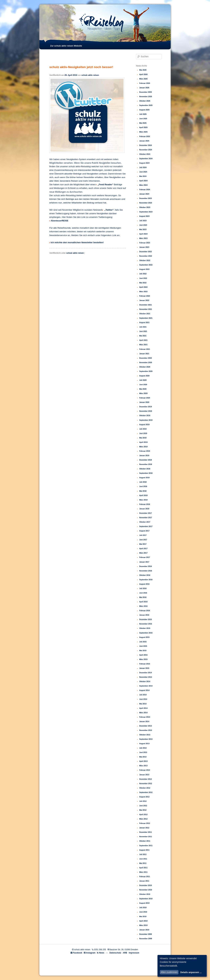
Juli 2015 (143, 642)
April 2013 (143, 761)
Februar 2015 (145, 664)
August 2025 (144, 110)
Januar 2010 (144, 930)
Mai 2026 (143, 70)
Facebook (78, 953)
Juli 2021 (143, 327)
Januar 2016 (144, 615)
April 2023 (143, 234)
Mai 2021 (143, 336)
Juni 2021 (143, 331)
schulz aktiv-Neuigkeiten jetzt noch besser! (81, 67)
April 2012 (143, 814)
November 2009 (146, 939)
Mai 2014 (143, 704)
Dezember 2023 (146, 198)
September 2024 (146, 159)
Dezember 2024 (146, 145)
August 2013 (144, 744)
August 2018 (144, 478)
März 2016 (143, 606)
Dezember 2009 (146, 934)
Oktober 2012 (145, 788)
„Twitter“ (109, 210)
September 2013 (146, 739)
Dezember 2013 (146, 726)
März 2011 (143, 872)
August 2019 (144, 424)
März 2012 (143, 819)
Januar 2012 (144, 828)
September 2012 (146, 792)
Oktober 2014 (145, 681)
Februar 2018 (145, 504)
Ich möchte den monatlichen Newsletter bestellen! (77, 242)
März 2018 (143, 500)
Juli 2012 (143, 801)
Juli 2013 (143, 748)
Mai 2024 (143, 176)
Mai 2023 (143, 229)
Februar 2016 (145, 611)
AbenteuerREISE (60, 221)
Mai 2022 (143, 283)
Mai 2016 (143, 597)
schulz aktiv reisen (90, 75)
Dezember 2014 (146, 673)
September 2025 (146, 105)
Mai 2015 (143, 650)
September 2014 (146, 686)
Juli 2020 (143, 380)
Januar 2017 (144, 562)
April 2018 (143, 495)
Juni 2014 (143, 699)
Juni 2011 (143, 859)
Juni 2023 (143, 225)
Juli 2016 (143, 588)
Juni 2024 (143, 172)
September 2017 (146, 526)
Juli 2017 (143, 535)
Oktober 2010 (145, 894)
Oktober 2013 (145, 735)
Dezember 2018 (146, 460)
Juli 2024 (143, 167)
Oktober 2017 (145, 522)
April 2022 (143, 287)
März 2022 (143, 292)
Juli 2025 (143, 114)
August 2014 (144, 690)
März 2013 (143, 766)
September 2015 (146, 633)
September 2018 (146, 473)
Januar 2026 (144, 88)
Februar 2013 (145, 770)
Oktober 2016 (145, 575)
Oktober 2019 (145, 415)
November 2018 (146, 464)
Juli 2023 (143, 221)
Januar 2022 (144, 300)
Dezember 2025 (146, 92)
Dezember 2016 (146, 566)
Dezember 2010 (146, 885)
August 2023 (144, 216)
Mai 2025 (143, 123)
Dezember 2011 (146, 832)
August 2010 (144, 903)
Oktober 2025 (145, 101)
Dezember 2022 (146, 252)
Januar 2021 (144, 354)
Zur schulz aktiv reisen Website (66, 46)
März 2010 (143, 925)
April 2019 (143, 442)
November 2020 (146, 362)
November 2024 (146, 150)
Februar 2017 (145, 557)
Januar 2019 (144, 455)
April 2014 (143, 708)
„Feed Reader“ (105, 184)
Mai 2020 (143, 389)
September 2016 (146, 580)
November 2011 (146, 837)
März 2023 (143, 238)
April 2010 (143, 921)
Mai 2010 (143, 916)
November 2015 (146, 624)
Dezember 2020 (146, 358)
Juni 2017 (143, 540)
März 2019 (143, 447)
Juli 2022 (143, 274)
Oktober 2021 (145, 314)
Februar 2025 (145, 136)
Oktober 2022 (145, 260)
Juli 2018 (143, 482)
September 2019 (146, 420)
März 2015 (143, 659)
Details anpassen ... (191, 972)
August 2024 (144, 163)
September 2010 (146, 899)
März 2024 (143, 185)
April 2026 (143, 74)
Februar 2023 (145, 243)
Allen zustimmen (169, 972)
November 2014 (146, 677)
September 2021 (146, 318)
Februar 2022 (145, 296)
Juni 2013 (143, 752)
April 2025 (143, 127)
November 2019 (146, 411)
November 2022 (146, 256)
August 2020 (144, 376)
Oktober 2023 (145, 207)
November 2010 (146, 890)
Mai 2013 (143, 757)
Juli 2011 (143, 854)
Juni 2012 (143, 806)
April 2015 (143, 655)
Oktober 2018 (145, 469)
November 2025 (146, 96)
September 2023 (146, 212)
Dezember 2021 (146, 305)
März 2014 (143, 713)
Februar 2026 (145, 83)
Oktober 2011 (145, 841)
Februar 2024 (145, 189)
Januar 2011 (144, 881)
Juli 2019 (143, 429)
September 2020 (146, 371)
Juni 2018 (143, 486)
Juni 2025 (143, 119)
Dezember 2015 (146, 619)
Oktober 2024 (145, 154)
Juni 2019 (143, 433)
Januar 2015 (144, 668)
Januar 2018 (144, 509)
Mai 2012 (143, 810)
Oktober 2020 (145, 367)
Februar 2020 (145, 398)
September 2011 (146, 846)
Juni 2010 (143, 912)
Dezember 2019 (146, 407)
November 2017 (146, 518)
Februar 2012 (145, 823)
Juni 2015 (143, 646)
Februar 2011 (145, 876)
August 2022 (144, 269)
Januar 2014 (144, 721)
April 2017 (143, 548)
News (102, 953)
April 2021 (143, 340)
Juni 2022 (143, 278)
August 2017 (144, 531)
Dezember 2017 (146, 513)
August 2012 (144, 797)
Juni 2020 (143, 385)
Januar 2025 (144, 141)
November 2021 (146, 309)
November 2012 (146, 783)
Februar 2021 (145, 349)
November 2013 (146, 730)
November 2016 (146, 571)
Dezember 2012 (146, 779)
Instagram (91, 953)
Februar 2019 (145, 451)
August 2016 (144, 584)
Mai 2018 (143, 491)
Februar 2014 (145, 717)
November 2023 (146, 203)
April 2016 (143, 602)
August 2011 (144, 850)
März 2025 (143, 132)
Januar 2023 (144, 247)
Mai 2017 (143, 544)
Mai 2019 (143, 438)
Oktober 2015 (145, 628)
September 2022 (146, 265)
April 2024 (143, 181)
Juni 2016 (143, 593)
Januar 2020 (144, 402)
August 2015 (144, 637)
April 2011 (143, 868)
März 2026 (143, 79)
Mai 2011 (143, 863)
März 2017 (143, 553)
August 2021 (144, 322)
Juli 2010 (143, 907)
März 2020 (143, 393)
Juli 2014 (143, 695)
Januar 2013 (144, 775)
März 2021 (143, 345)
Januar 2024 (144, 194)
